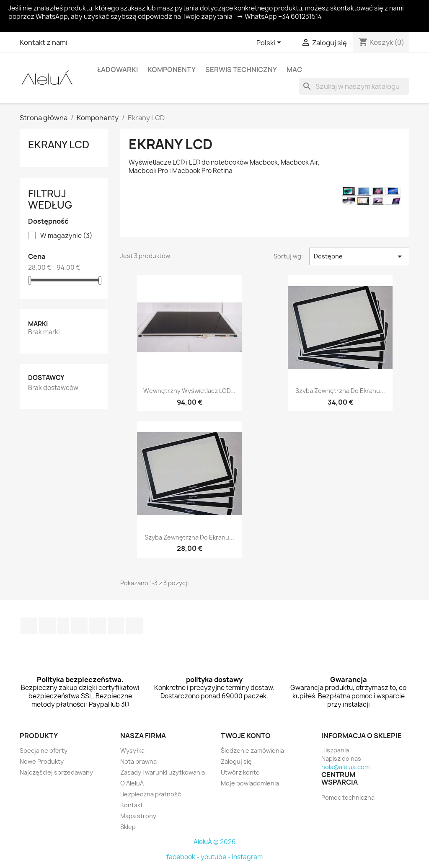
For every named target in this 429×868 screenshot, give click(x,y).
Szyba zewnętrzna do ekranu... (340, 391)
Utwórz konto (240, 772)
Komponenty (172, 70)
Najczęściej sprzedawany (56, 772)
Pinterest (98, 626)
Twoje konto (246, 736)
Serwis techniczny (241, 70)
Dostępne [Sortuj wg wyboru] (359, 256)
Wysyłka (132, 750)
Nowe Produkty (42, 761)
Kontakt (132, 805)
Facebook (29, 626)
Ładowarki (118, 70)
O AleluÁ (132, 783)
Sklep (128, 827)
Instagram (116, 626)
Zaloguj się (236, 761)
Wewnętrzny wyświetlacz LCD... (189, 391)
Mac (294, 70)
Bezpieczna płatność (151, 794)
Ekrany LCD (59, 145)
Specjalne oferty (44, 750)
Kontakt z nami (44, 42)
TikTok (134, 626)
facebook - (183, 857)
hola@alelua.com (345, 767)
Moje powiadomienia (250, 783)
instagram (247, 857)
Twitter (47, 626)
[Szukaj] (354, 86)
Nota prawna (138, 761)
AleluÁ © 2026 (215, 842)
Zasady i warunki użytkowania (163, 772)
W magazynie (66, 236)
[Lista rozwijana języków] (270, 43)
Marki (38, 324)
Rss (63, 626)
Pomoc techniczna (348, 797)
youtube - (216, 857)
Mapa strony (138, 816)
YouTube (79, 626)
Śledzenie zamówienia (252, 750)
